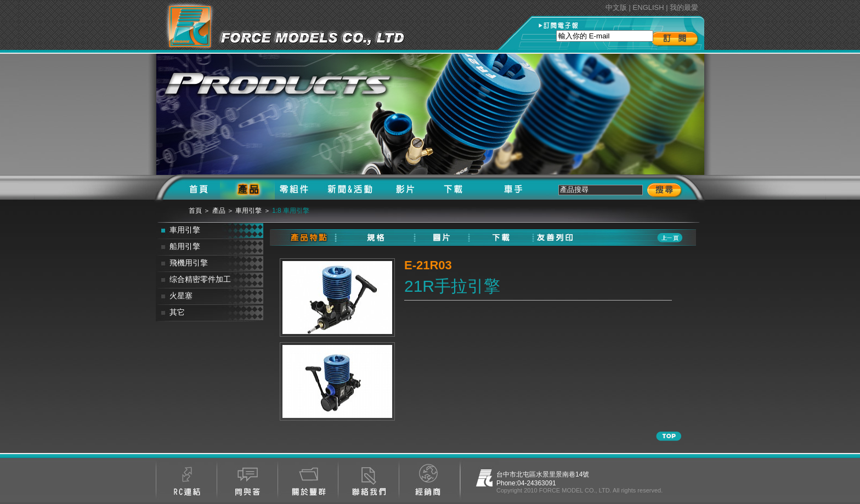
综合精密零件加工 (200, 279)
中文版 (616, 7)
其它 (177, 312)
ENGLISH (649, 7)
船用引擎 (185, 246)
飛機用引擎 (189, 263)
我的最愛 (684, 7)
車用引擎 (185, 230)
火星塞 (181, 296)
